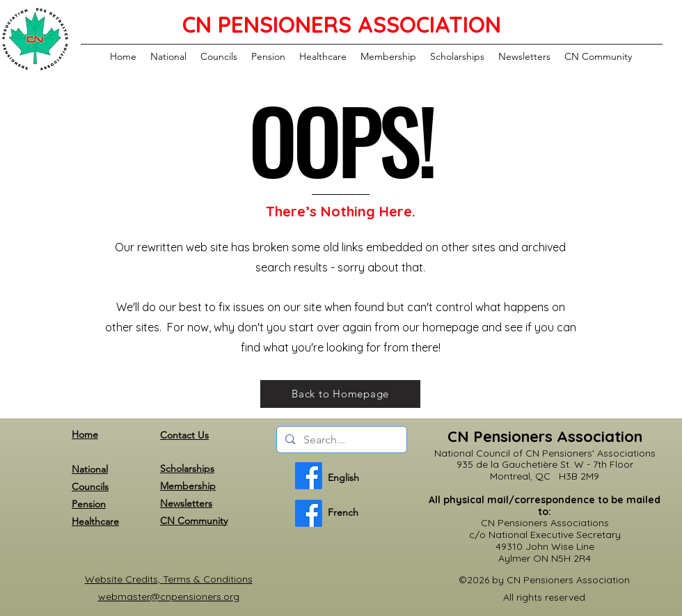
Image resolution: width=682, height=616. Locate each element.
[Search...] (340, 440)
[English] (309, 476)
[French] (309, 513)
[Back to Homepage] (340, 394)
